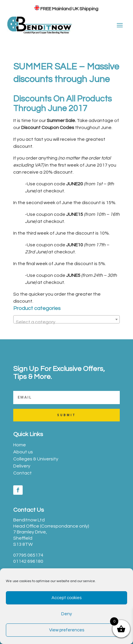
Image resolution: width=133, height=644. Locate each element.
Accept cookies (66, 598)
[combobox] (66, 319)
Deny (66, 614)
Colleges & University (36, 459)
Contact (23, 473)
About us (23, 452)
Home (20, 445)
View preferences (67, 630)
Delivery (22, 466)
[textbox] (66, 322)
